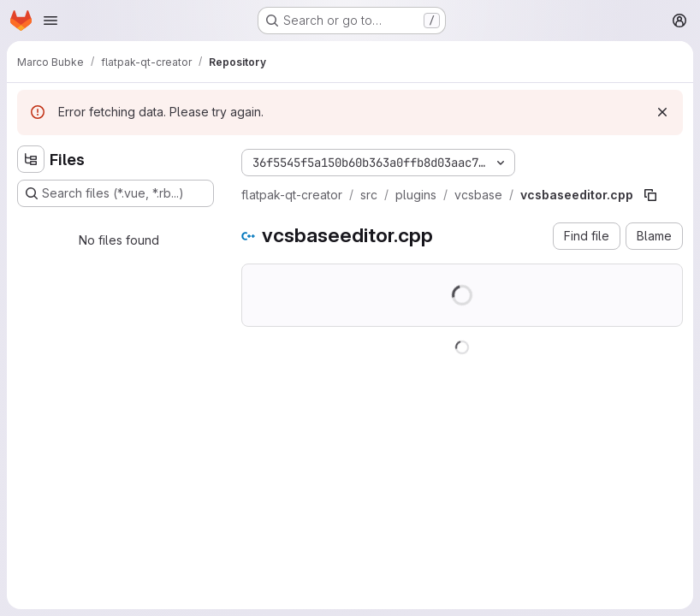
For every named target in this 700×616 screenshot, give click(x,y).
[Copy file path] (650, 195)
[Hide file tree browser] (31, 159)
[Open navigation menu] (50, 21)
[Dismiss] (662, 112)
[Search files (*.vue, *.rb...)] (116, 193)
